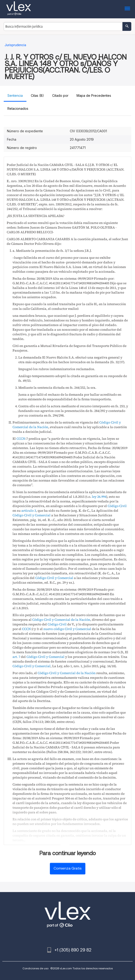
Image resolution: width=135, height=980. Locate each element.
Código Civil (117, 506)
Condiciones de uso (35, 968)
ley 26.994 (99, 497)
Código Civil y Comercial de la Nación (61, 620)
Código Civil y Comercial (32, 515)
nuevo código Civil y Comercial (67, 629)
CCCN (21, 439)
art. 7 (16, 657)
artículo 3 (29, 511)
